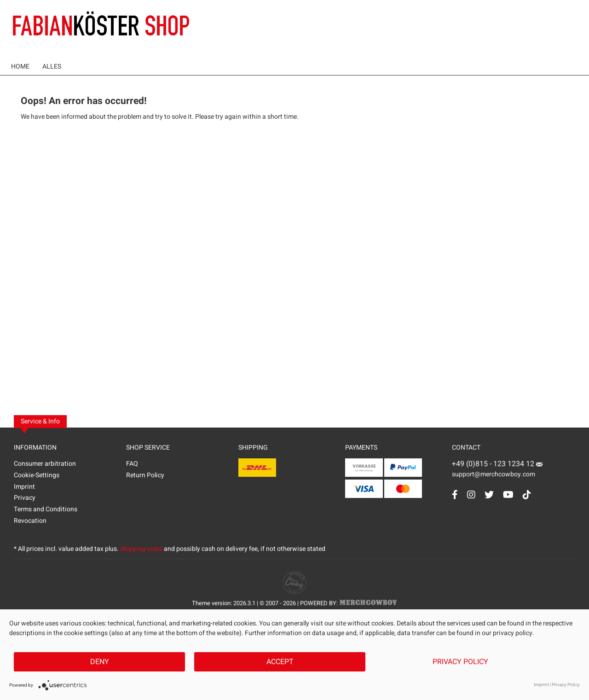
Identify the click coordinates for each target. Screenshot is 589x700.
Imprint (24, 487)
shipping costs (141, 549)
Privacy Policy (460, 662)
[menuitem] (20, 67)
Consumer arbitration (45, 464)
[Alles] (52, 67)
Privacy (25, 498)
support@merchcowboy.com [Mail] (497, 471)
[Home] (20, 67)
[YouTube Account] (508, 495)
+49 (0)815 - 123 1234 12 (494, 464)
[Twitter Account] (489, 495)
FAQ (132, 464)
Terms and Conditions (46, 509)
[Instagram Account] (471, 495)
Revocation (30, 521)
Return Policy (145, 475)
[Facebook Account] (455, 495)
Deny (100, 662)
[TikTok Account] (527, 495)
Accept (280, 662)
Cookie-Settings (37, 475)
